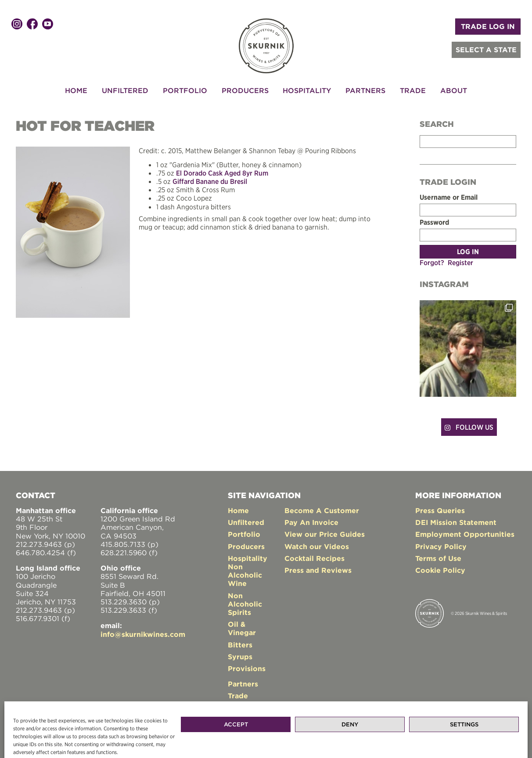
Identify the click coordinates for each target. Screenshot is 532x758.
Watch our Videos (317, 546)
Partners (365, 90)
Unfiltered (125, 90)
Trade (413, 90)
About (454, 90)
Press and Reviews (318, 570)
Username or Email (449, 197)
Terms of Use (438, 558)
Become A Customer (322, 510)
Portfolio (185, 90)
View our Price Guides (325, 534)
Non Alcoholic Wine (245, 575)
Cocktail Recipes (315, 558)
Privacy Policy (441, 546)
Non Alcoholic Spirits (245, 604)
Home (76, 90)
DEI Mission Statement (456, 522)
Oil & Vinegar (242, 628)
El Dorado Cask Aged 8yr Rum (222, 173)
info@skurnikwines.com (143, 634)
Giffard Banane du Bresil (210, 181)
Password (434, 222)
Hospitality (307, 90)
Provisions (247, 668)
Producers (245, 90)
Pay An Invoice (311, 522)
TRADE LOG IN (488, 26)
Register (460, 262)
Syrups (240, 657)
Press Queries (440, 510)
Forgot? (432, 262)
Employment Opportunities (465, 534)
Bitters (240, 645)
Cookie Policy (440, 570)
